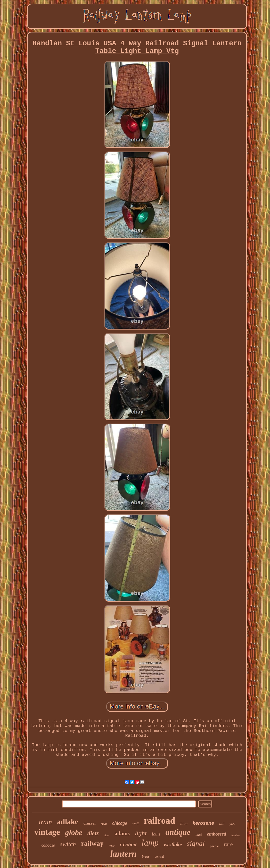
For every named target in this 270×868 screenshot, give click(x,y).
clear (104, 824)
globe (74, 832)
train (46, 822)
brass (146, 857)
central (159, 857)
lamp (150, 843)
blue (184, 824)
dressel (89, 823)
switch (68, 844)
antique (178, 832)
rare (228, 844)
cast (199, 835)
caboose (48, 845)
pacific (214, 846)
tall (222, 824)
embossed (216, 834)
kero (112, 845)
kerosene (203, 823)
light (141, 833)
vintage (47, 832)
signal (196, 843)
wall (135, 824)
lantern (124, 854)
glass (107, 835)
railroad (159, 821)
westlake (173, 845)
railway (92, 844)
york (232, 824)
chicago (120, 823)
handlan (236, 835)
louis (156, 834)
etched (128, 845)
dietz (93, 833)
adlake (68, 822)
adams (122, 833)
